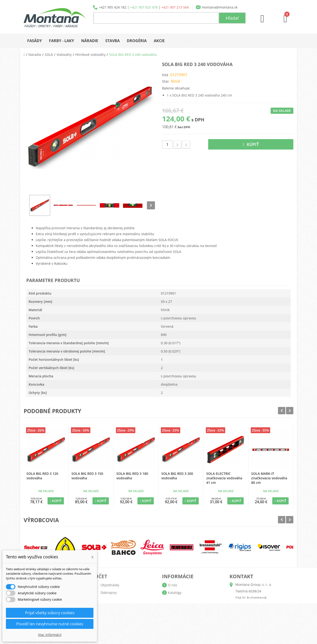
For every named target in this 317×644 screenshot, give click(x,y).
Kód (165, 75)
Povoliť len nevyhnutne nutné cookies (50, 624)
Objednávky (110, 585)
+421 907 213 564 (175, 7)
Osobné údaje (112, 608)
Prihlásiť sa (109, 630)
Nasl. (151, 205)
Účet (101, 576)
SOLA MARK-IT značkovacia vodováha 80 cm (269, 478)
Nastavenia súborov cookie (122, 623)
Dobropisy (109, 593)
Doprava (175, 600)
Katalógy (175, 593)
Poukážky (108, 615)
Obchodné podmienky (185, 608)
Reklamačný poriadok (185, 615)
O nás (173, 585)
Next (290, 411)
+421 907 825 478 (144, 7)
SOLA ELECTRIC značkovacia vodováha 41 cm (224, 478)
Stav (165, 81)
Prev (282, 411)
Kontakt (174, 623)
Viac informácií (50, 635)
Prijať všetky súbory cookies (50, 613)
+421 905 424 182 (113, 7)
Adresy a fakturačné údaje (121, 600)
